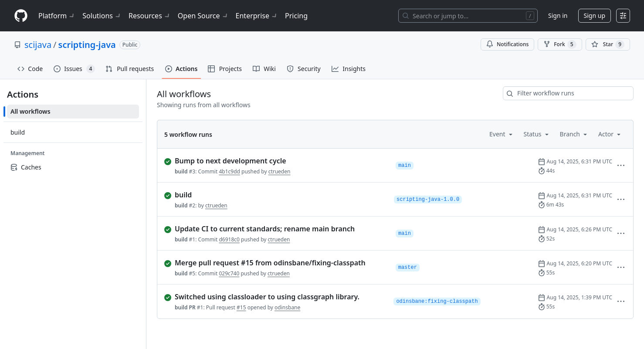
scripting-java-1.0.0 (428, 200)
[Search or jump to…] (468, 16)
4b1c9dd (229, 171)
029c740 (229, 273)
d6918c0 (229, 239)
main (405, 166)
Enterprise (257, 16)
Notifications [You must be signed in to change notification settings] (507, 44)
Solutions (102, 16)
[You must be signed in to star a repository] (608, 44)
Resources (150, 16)
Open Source (203, 16)
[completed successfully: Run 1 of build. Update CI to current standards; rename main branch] (276, 229)
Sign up (595, 15)
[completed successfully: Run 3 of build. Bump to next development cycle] (276, 161)
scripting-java (87, 45)
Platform (57, 16)
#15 (241, 307)
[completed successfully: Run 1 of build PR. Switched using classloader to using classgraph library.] (275, 297)
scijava (38, 45)
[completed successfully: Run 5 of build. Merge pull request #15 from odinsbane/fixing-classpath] (276, 263)
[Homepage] (21, 16)
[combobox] (568, 93)
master (408, 268)
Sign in (558, 15)
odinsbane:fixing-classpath (437, 302)
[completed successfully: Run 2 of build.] (276, 195)
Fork (560, 44)
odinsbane (287, 307)
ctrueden (280, 171)
